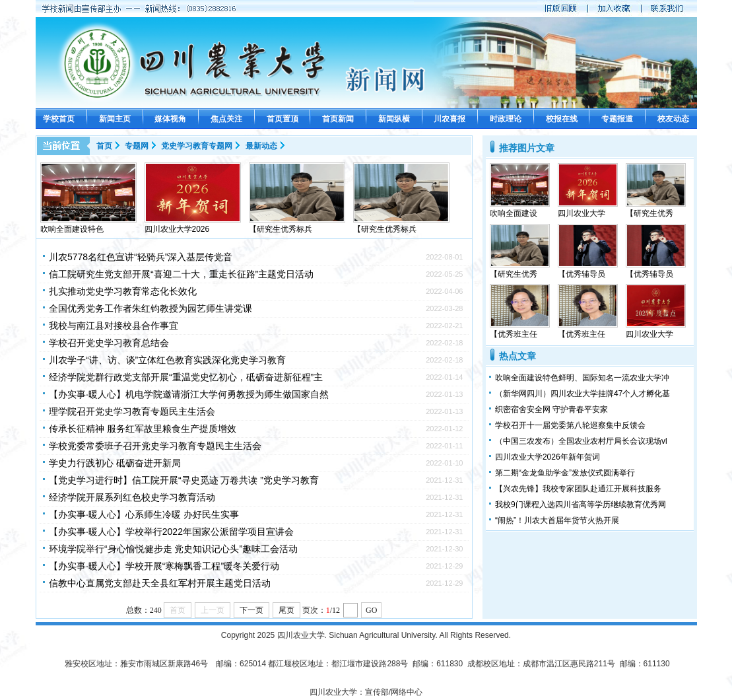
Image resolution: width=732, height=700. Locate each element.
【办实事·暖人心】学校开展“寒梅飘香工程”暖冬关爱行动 (164, 566)
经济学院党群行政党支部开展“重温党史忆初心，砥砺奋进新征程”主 (186, 377)
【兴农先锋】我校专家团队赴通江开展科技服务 (578, 489)
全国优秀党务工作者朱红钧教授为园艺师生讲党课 (150, 308)
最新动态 (261, 146)
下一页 (251, 610)
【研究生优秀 (649, 213)
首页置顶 (283, 119)
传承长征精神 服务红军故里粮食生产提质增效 (143, 429)
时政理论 (506, 119)
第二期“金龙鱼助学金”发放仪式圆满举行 (565, 473)
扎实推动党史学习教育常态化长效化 (123, 291)
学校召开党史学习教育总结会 (109, 343)
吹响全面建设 (514, 213)
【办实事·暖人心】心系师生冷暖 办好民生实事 (144, 514)
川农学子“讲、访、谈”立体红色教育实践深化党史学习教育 (167, 360)
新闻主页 (115, 119)
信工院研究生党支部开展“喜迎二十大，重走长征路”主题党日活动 (181, 274)
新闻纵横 (394, 119)
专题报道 (617, 119)
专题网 (137, 146)
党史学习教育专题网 (197, 146)
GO (371, 610)
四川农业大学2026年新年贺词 (548, 457)
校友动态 (673, 119)
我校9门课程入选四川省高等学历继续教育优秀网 (581, 505)
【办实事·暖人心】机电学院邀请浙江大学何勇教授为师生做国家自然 (189, 394)
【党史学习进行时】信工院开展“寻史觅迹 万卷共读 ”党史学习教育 (184, 480)
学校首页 (59, 119)
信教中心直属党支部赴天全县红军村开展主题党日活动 (160, 583)
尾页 (286, 610)
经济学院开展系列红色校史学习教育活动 (132, 497)
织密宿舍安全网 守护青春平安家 (551, 409)
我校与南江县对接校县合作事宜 (114, 326)
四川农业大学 (582, 213)
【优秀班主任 (514, 334)
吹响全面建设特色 (72, 229)
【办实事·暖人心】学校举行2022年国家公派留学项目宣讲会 (171, 532)
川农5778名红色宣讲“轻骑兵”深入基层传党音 (141, 257)
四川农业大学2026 (177, 229)
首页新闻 (338, 119)
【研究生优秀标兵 (281, 229)
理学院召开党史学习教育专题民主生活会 (132, 411)
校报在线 (562, 119)
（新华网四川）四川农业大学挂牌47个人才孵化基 (582, 394)
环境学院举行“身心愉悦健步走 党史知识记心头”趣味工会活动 (173, 549)
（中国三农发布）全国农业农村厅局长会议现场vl (581, 441)
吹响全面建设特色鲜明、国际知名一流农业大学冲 (582, 378)
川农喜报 (449, 119)
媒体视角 (170, 119)
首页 (104, 146)
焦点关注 (226, 119)
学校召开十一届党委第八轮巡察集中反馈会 (570, 425)
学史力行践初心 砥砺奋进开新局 (115, 463)
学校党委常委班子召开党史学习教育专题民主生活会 (155, 446)
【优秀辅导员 (582, 274)
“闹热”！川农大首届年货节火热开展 (557, 520)
